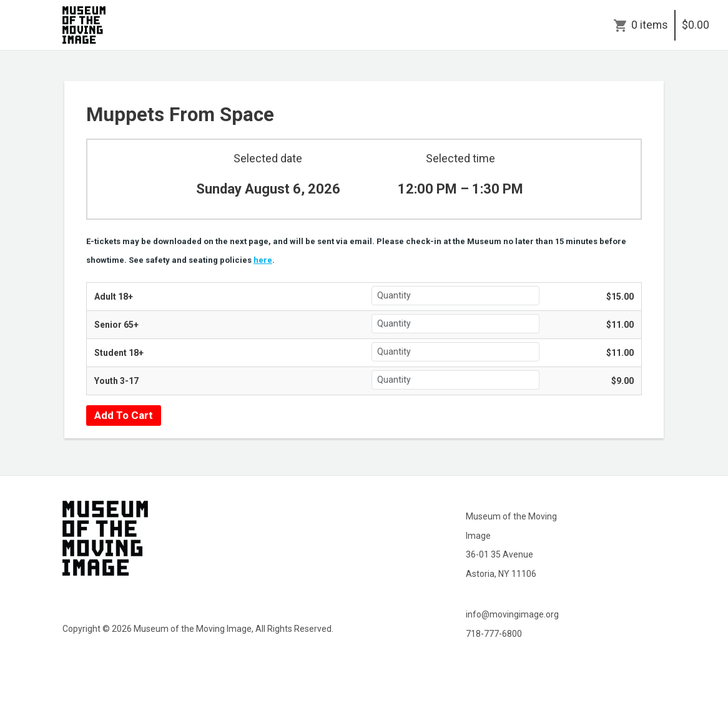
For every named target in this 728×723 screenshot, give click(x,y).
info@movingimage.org (512, 614)
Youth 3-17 (116, 381)
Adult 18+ (114, 297)
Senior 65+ (116, 325)
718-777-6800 (494, 634)
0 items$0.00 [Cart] (670, 25)
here (263, 260)
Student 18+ (119, 353)
